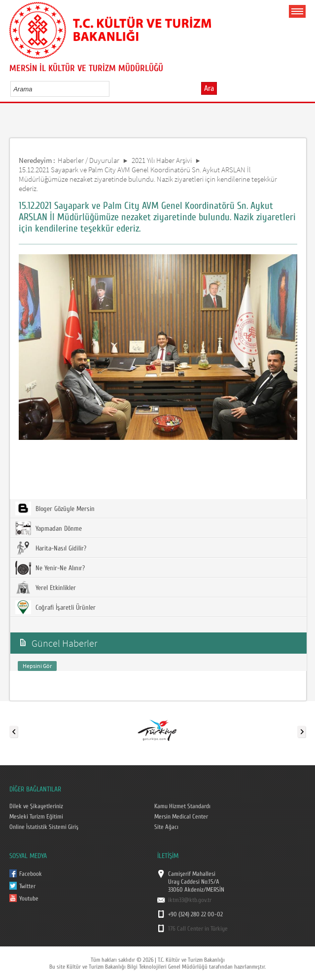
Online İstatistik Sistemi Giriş (44, 827)
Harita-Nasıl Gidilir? (51, 548)
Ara (209, 88)
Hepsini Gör (37, 666)
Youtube (29, 899)
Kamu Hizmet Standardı (182, 806)
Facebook (31, 874)
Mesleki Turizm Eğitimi (36, 817)
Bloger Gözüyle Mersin (55, 509)
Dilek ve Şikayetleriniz (36, 806)
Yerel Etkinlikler (46, 588)
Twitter (27, 886)
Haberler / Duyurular (88, 160)
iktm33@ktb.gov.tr (190, 900)
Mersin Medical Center (181, 817)
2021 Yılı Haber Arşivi (162, 160)
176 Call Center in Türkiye (198, 929)
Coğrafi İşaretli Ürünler (55, 607)
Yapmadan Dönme (49, 528)
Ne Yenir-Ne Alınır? (50, 568)
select (112, 89)
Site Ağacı (166, 827)
